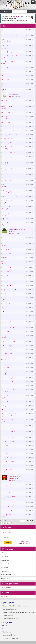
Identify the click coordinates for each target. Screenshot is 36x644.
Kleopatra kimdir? (6, 254)
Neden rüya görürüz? (7, 507)
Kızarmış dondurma (6, 250)
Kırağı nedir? (4, 219)
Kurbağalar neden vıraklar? (8, 290)
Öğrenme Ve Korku (9, 638)
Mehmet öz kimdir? (6, 354)
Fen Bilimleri (5, 596)
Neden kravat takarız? (7, 503)
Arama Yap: (7, 11)
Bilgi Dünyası (5, 553)
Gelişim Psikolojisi (6, 587)
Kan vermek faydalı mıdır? (8, 131)
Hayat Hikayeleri (6, 564)
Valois (5, 615)
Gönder (8, 542)
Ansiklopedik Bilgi (6, 578)
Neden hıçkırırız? (6, 489)
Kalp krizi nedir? (5, 113)
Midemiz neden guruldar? (8, 382)
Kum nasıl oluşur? (6, 286)
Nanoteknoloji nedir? (7, 438)
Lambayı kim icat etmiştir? (8, 312)
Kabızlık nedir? (5, 80)
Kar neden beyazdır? (7, 143)
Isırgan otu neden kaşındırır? (9, 36)
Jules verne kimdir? (6, 68)
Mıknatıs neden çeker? (7, 386)
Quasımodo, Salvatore (10, 629)
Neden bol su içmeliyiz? (7, 462)
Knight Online (5, 258)
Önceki (23, 521)
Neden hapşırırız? (6, 485)
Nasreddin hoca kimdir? (7, 442)
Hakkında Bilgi (5, 560)
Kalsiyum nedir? (5, 123)
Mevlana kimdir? (6, 364)
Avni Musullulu (8, 635)
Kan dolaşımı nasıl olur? (7, 127)
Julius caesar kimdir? (7, 72)
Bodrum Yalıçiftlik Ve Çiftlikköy (13, 606)
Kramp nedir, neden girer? (8, 282)
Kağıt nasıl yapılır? (14, 94)
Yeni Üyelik (24, 541)
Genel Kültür (5, 557)
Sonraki (9, 523)
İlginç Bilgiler (5, 567)
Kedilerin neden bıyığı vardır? (9, 197)
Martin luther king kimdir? (8, 346)
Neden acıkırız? (5, 450)
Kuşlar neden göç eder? (7, 304)
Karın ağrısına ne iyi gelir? (8, 153)
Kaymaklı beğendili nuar (8, 181)
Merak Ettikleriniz (6, 575)
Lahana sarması (5, 308)
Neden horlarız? (5, 493)
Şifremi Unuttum (24, 543)
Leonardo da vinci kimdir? (8, 328)
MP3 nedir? (4, 410)
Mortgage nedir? (6, 406)
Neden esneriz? (5, 466)
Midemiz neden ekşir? (7, 378)
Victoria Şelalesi (9, 618)
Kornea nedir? (5, 272)
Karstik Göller (8, 609)
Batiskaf (6, 632)
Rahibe (6, 626)
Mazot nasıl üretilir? (6, 350)
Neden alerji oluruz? (7, 458)
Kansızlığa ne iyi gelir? (7, 139)
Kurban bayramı (5, 294)
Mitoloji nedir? (5, 402)
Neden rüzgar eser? (6, 511)
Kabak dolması (5, 76)
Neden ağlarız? (5, 454)
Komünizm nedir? (6, 268)
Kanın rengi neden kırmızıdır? (9, 135)
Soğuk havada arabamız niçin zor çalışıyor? (17, 612)
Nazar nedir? (5, 446)
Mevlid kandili (5, 368)
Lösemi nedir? (5, 332)
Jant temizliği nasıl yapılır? (8, 52)
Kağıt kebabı (4, 90)
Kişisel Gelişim (5, 571)
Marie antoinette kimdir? (8, 342)
